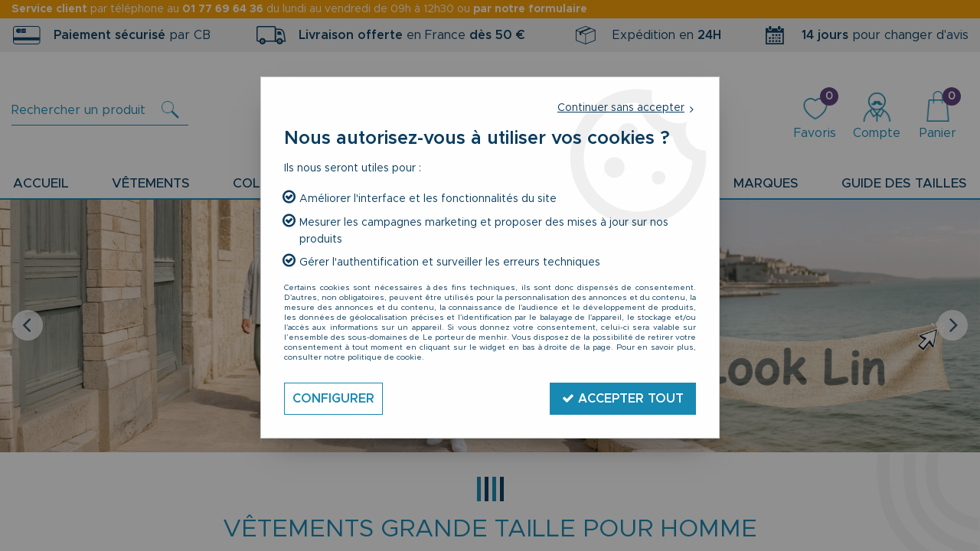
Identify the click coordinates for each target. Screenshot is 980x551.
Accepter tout (623, 398)
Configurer (333, 399)
